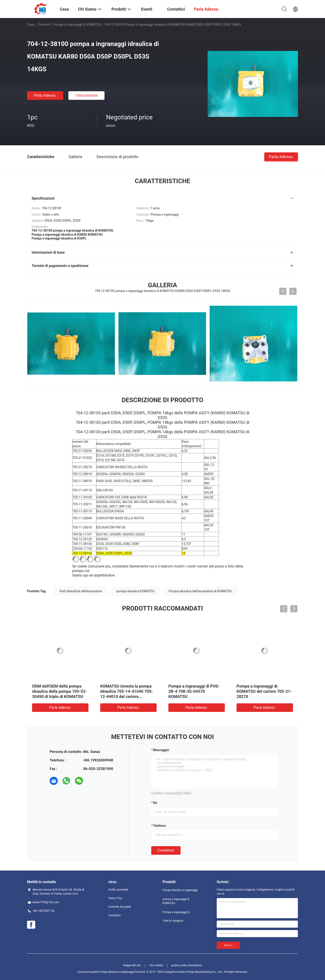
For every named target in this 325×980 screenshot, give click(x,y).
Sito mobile (156, 965)
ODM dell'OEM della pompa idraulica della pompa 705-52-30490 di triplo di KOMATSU (59, 691)
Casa (31, 25)
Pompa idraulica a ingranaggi (180, 890)
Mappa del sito (132, 965)
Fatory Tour (115, 898)
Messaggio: (161, 750)
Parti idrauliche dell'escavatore (81, 591)
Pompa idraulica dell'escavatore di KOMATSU (200, 591)
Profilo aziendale (118, 890)
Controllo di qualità (120, 907)
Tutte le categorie (173, 921)
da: (155, 803)
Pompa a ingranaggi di (176, 912)
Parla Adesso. (45, 95)
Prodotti (44, 25)
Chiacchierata (87, 95)
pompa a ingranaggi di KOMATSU (77, 25)
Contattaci (166, 850)
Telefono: (160, 826)
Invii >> (228, 945)
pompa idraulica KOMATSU (135, 591)
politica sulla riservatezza (187, 965)
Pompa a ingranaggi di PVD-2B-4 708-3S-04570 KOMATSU (194, 691)
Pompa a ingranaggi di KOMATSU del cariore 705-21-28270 (264, 691)
